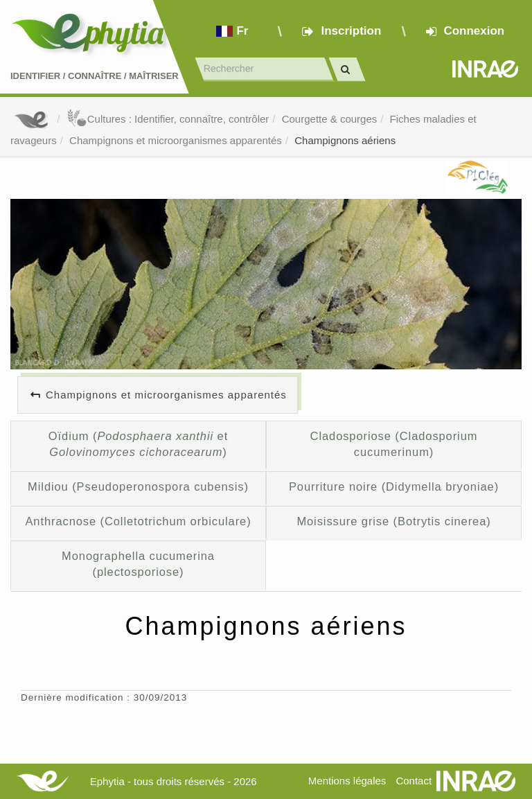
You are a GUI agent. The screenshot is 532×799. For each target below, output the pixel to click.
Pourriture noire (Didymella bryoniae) (394, 486)
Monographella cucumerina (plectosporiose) (138, 564)
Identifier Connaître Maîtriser (95, 76)
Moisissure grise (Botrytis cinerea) (393, 521)
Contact (414, 781)
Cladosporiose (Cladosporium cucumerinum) (394, 444)
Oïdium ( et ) (138, 444)
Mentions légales (347, 781)
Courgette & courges (330, 119)
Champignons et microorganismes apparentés (176, 140)
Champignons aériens (345, 140)
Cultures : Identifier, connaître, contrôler (168, 119)
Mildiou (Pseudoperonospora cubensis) (138, 486)
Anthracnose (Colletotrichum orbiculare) (138, 521)
